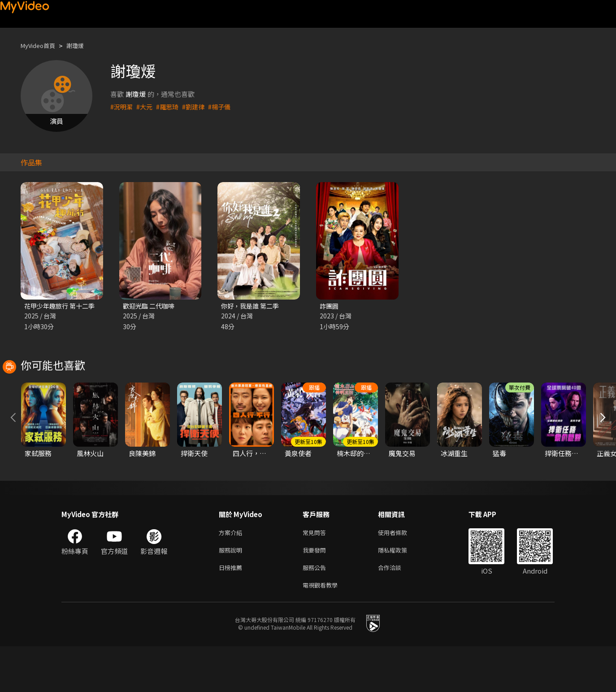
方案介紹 (232, 573)
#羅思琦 (170, 107)
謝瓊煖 (83, 46)
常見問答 (316, 573)
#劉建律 (197, 107)
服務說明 (232, 592)
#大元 (146, 107)
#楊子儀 (225, 107)
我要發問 (316, 592)
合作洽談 (397, 611)
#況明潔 (122, 107)
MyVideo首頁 (41, 46)
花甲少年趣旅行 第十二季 (62, 306)
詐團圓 (330, 306)
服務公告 (316, 611)
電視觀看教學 (323, 630)
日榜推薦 (232, 611)
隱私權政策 (400, 592)
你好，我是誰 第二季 (252, 306)
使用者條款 (400, 573)
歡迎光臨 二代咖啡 (150, 306)
